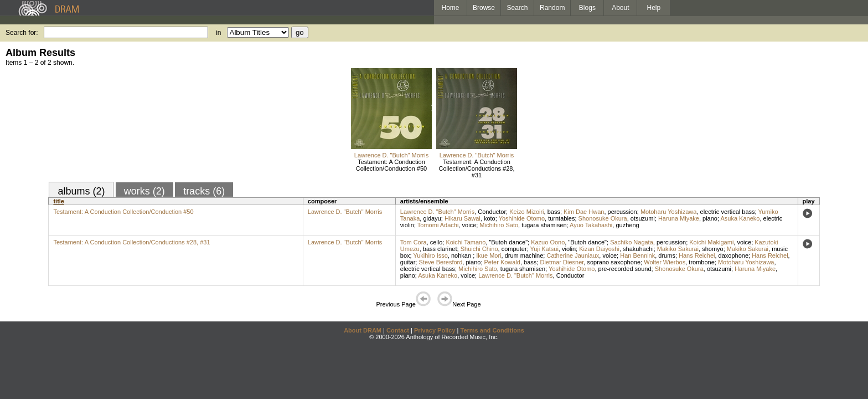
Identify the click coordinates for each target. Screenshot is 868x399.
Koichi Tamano (466, 242)
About (620, 8)
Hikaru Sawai (463, 218)
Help (654, 8)
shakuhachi (638, 249)
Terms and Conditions (492, 330)
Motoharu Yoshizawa (669, 212)
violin (569, 249)
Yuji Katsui (544, 249)
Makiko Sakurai (678, 249)
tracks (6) (204, 191)
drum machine (524, 255)
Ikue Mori (489, 255)
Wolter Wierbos (665, 262)
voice (469, 225)
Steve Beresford (440, 262)
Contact (398, 330)
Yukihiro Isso (431, 255)
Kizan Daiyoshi (599, 249)
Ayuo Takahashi (591, 225)
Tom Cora (414, 242)
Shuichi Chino (479, 249)
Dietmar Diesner (562, 262)
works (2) (144, 191)
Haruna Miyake (679, 218)
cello (436, 242)
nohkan (462, 255)
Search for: (22, 33)
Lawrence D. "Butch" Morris (391, 155)
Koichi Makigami (711, 242)
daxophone (733, 255)
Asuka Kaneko (740, 218)
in (218, 33)
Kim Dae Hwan (584, 212)
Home (450, 8)
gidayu (432, 218)
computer (514, 249)
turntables (561, 218)
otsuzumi (643, 218)
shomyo (713, 249)
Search (518, 8)
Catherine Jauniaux (573, 255)
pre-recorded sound (625, 269)
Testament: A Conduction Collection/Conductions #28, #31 (477, 168)
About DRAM (363, 330)
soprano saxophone (614, 262)
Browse (484, 8)
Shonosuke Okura (603, 218)
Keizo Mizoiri (526, 212)
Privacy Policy (435, 330)
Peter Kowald (502, 262)
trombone (701, 262)
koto (490, 218)
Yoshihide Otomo (522, 218)
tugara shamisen (544, 225)
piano (710, 218)
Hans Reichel (697, 255)
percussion (622, 212)
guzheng (627, 225)
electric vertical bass (728, 212)
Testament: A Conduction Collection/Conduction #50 (391, 165)
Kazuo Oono (548, 242)
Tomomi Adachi (438, 225)
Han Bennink (637, 255)
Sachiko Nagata (632, 242)
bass (554, 212)
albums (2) (81, 191)
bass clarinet (440, 249)
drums (667, 255)
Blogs (587, 8)
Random (552, 8)
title (59, 201)
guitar (408, 262)
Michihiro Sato (499, 225)
